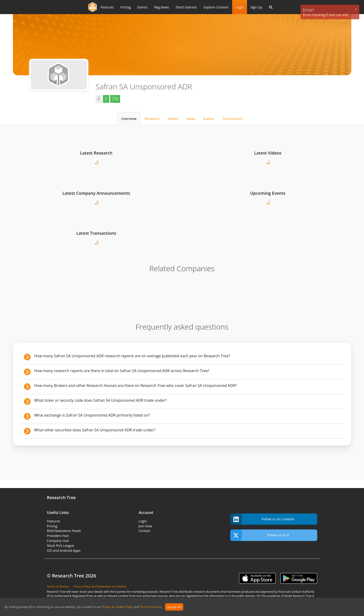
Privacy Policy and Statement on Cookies (100, 586)
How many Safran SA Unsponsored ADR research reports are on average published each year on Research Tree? (132, 356)
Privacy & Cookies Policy (118, 607)
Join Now (145, 526)
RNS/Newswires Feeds (64, 531)
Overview (129, 119)
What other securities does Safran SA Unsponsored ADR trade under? (95, 430)
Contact (145, 531)
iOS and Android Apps (64, 550)
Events (209, 119)
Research (152, 119)
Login (240, 7)
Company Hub (58, 541)
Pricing (52, 526)
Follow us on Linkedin (262, 519)
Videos (173, 119)
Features (54, 521)
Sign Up (256, 7)
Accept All (174, 607)
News (191, 119)
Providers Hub (58, 536)
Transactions (233, 119)
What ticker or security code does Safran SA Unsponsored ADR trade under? (101, 400)
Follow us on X (260, 535)
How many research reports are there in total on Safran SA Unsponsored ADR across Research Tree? (122, 371)
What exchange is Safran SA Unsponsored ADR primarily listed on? (92, 415)
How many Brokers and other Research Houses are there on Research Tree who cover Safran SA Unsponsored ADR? (136, 385)
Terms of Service (151, 607)
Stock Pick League (61, 546)
